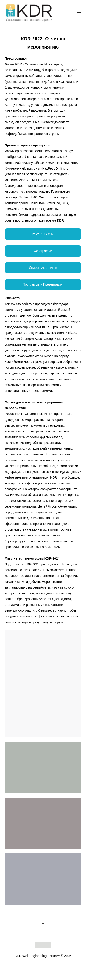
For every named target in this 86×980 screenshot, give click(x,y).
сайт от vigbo (43, 969)
